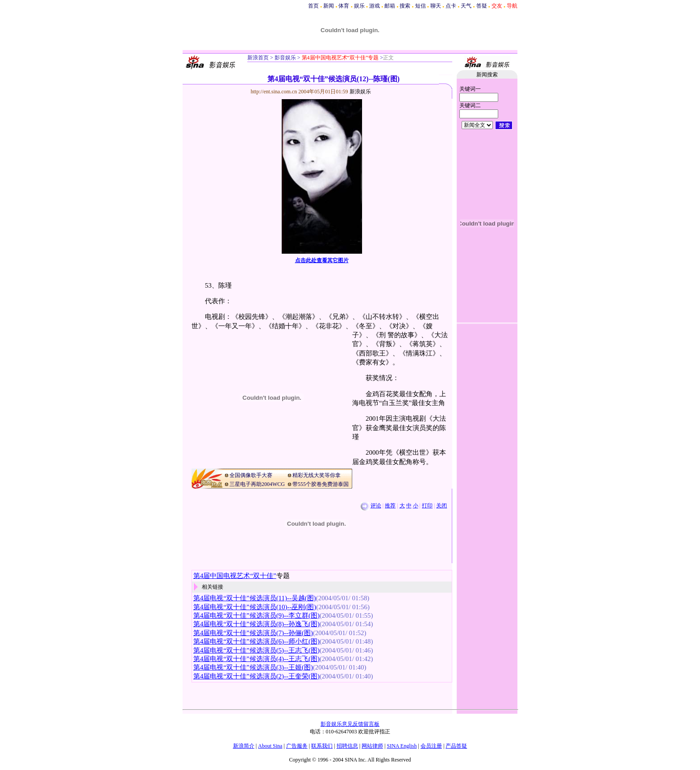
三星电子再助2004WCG (257, 484)
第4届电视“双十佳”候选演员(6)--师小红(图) (256, 641)
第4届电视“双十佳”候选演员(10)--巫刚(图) (255, 607)
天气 (466, 6)
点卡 (451, 6)
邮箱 (390, 6)
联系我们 (322, 746)
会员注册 (431, 746)
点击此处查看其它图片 (322, 260)
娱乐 (359, 6)
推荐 (390, 506)
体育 (344, 6)
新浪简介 (244, 746)
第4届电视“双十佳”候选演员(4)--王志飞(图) (256, 659)
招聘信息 (347, 746)
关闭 (442, 506)
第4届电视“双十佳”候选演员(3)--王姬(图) (253, 667)
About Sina (270, 746)
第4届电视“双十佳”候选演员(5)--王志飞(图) (256, 650)
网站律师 (372, 746)
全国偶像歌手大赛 (251, 475)
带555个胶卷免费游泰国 (321, 484)
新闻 (329, 6)
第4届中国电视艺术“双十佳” (235, 576)
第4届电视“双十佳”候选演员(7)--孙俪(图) (253, 633)
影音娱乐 (285, 58)
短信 (421, 6)
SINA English (402, 746)
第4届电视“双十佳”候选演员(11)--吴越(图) (255, 598)
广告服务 (297, 746)
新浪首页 (258, 58)
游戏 (375, 6)
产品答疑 (456, 746)
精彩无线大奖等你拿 (317, 475)
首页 (313, 6)
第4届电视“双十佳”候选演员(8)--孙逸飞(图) (256, 624)
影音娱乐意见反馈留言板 (350, 724)
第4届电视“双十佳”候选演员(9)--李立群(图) (256, 615)
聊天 (436, 6)
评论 (376, 506)
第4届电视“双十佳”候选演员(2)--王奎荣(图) (256, 676)
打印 (427, 506)
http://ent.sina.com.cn (275, 92)
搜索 (405, 6)
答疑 (482, 6)
